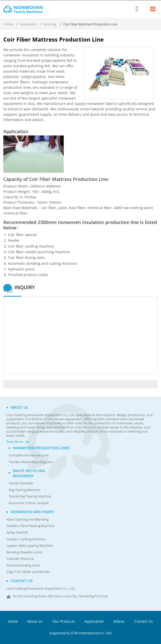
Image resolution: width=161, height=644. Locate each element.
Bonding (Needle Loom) (24, 552)
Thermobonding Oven (23, 565)
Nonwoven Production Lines (41, 448)
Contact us (22, 581)
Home (8, 24)
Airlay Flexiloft (17, 533)
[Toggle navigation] (153, 9)
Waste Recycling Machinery (29, 473)
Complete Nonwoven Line (29, 455)
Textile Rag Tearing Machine (30, 496)
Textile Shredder (21, 483)
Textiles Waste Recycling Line (31, 462)
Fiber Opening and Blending (28, 519)
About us (19, 407)
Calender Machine (20, 559)
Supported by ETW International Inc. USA (80, 633)
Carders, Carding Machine (26, 539)
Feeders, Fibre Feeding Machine (30, 526)
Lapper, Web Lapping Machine (29, 546)
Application (28, 24)
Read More (15, 442)
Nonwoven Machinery (32, 512)
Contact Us (144, 621)
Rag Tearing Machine (24, 490)
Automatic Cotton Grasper (29, 503)
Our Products (64, 621)
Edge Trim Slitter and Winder (28, 572)
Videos (119, 621)
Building (50, 24)
